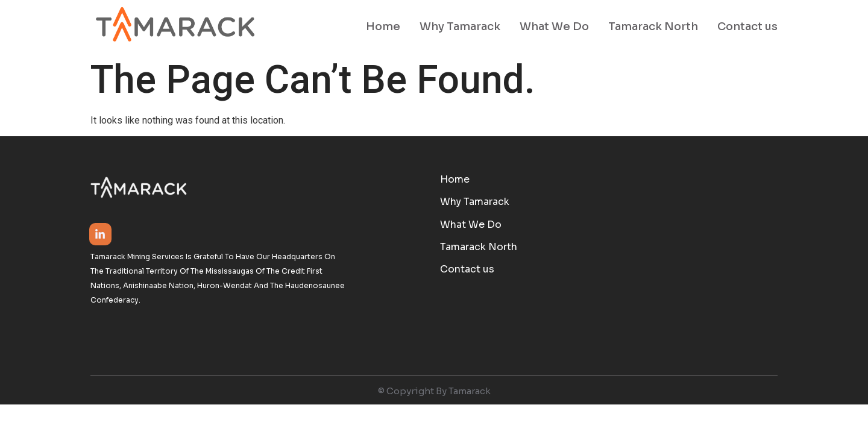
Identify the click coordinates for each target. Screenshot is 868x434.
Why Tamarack (460, 27)
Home (383, 27)
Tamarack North (653, 27)
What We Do (554, 27)
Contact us (747, 27)
